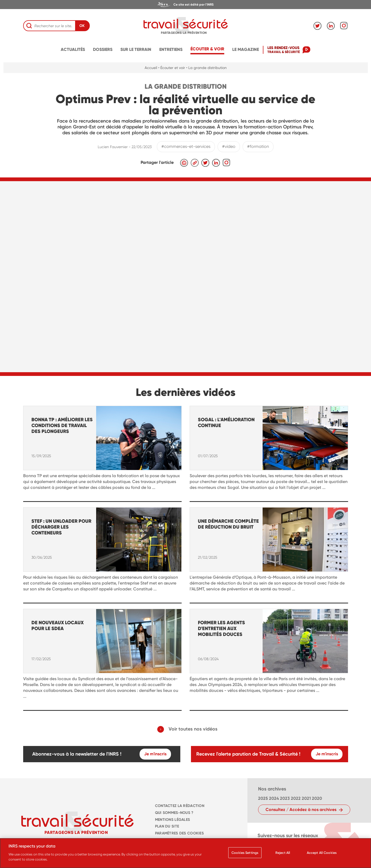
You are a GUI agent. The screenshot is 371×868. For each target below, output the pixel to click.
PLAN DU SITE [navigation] (167, 826)
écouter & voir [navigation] (207, 49)
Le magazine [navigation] (246, 49)
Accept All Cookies (322, 853)
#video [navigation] (229, 146)
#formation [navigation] (258, 146)
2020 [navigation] (317, 798)
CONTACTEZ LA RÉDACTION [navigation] (180, 806)
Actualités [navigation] (73, 49)
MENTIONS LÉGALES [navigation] (173, 820)
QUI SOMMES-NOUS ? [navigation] (174, 813)
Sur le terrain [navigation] (136, 49)
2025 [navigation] (263, 798)
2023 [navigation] (285, 798)
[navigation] (185, 5)
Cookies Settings (245, 853)
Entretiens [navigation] (171, 49)
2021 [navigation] (306, 798)
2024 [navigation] (274, 798)
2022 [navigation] (296, 798)
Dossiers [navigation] (103, 49)
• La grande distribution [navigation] (206, 68)
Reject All (283, 853)
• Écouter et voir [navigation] (172, 68)
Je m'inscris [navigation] (155, 754)
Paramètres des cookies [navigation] (179, 833)
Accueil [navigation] (151, 68)
